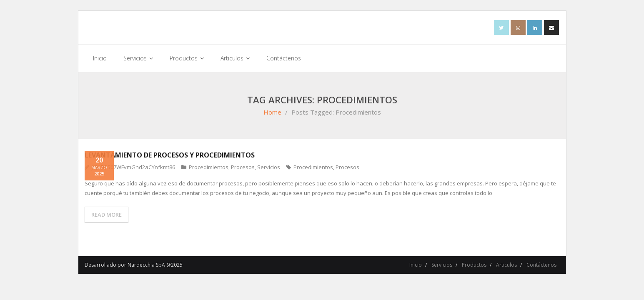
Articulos (506, 265)
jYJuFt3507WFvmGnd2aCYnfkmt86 (133, 167)
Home (272, 112)
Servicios (269, 167)
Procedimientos (209, 167)
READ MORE (106, 215)
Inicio (416, 265)
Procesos (243, 167)
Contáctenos (541, 265)
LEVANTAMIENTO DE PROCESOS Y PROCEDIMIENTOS (170, 155)
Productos (474, 265)
